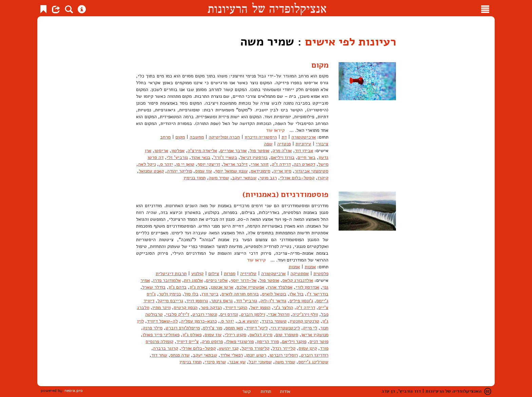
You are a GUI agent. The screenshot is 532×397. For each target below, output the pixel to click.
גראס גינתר (222, 301)
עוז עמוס (204, 171)
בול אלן (297, 294)
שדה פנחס (180, 355)
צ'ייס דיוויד (188, 341)
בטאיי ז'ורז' (225, 157)
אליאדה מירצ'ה (202, 151)
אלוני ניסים (217, 280)
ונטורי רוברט (205, 314)
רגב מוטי (268, 178)
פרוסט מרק (212, 341)
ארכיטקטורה (304, 137)
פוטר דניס (319, 341)
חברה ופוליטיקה (224, 137)
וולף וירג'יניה (305, 314)
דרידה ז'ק (281, 164)
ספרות (230, 274)
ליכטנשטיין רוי (285, 328)
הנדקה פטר (211, 308)
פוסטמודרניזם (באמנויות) (284, 194)
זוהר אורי (260, 164)
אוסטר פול (260, 151)
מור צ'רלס (213, 328)
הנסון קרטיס (186, 308)
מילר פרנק (153, 328)
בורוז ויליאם (283, 157)
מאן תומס (234, 328)
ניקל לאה (147, 164)
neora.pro (74, 391)
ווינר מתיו (161, 308)
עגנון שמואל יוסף (231, 171)
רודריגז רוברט (315, 355)
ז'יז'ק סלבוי (178, 314)
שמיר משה (219, 178)
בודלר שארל (154, 287)
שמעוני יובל (260, 362)
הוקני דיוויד (236, 308)
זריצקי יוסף (209, 164)
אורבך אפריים (233, 151)
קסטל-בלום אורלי (297, 178)
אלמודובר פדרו (167, 280)
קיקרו (323, 178)
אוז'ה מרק (282, 151)
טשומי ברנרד (274, 321)
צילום (214, 274)
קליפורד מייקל (255, 348)
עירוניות (303, 144)
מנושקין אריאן (315, 335)
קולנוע (197, 274)
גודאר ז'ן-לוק (273, 301)
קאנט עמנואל (151, 171)
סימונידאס (261, 171)
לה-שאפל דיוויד (162, 321)
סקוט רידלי (235, 335)
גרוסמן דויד (197, 301)
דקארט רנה (305, 164)
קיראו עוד (275, 130)
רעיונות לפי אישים (347, 42)
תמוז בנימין (195, 178)
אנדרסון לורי (307, 287)
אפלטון (178, 151)
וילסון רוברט (253, 314)
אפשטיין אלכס (250, 287)
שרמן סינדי (215, 362)
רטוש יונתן (256, 355)
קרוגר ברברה (166, 348)
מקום (319, 65)
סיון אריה (282, 171)
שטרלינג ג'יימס (313, 362)
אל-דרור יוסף (244, 280)
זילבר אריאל (235, 164)
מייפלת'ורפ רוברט (183, 328)
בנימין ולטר (170, 294)
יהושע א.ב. (248, 321)
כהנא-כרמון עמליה (199, 321)
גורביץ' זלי (177, 157)
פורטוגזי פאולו (240, 341)
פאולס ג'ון (192, 335)
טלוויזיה (248, 274)
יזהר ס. (166, 164)
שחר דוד (159, 355)
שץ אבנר (237, 362)
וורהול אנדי (279, 314)
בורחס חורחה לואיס (240, 294)
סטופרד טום (287, 335)
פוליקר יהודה (179, 171)
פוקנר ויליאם (294, 341)
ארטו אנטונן (222, 287)
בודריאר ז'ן (318, 294)
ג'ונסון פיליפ (301, 301)
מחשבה (197, 137)
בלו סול (191, 294)
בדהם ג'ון (178, 287)
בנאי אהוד (201, 157)
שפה (268, 144)
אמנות (310, 267)
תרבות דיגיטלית (171, 274)
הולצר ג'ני (283, 308)
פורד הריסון (268, 341)
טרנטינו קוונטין (305, 321)
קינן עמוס (308, 348)
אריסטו (161, 151)
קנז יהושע (229, 348)
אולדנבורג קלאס (298, 280)
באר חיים (307, 157)
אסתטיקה (300, 274)
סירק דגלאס (261, 335)
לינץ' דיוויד (257, 328)
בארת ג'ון (199, 287)
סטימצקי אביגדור (311, 171)
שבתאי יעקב (244, 178)
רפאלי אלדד (232, 355)
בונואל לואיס (274, 294)
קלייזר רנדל (284, 348)
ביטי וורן (210, 294)
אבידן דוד (304, 151)
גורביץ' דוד (246, 301)
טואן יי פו (185, 164)
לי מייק (310, 328)
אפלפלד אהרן (280, 287)
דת (284, 137)
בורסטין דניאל (254, 157)
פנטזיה (284, 144)
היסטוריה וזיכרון (261, 137)
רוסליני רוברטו (284, 355)
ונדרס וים (229, 314)
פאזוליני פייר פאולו (161, 335)
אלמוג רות (193, 280)
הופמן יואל (260, 308)
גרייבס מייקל (170, 301)
